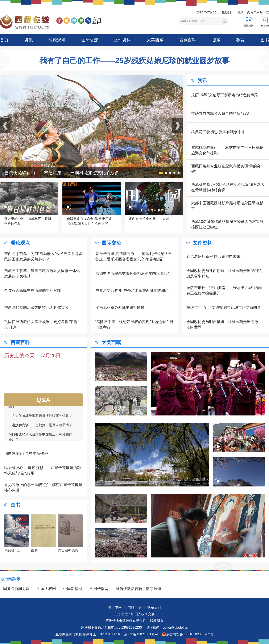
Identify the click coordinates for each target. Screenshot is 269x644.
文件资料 (122, 40)
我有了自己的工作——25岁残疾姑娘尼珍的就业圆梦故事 (134, 61)
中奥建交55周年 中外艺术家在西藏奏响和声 (132, 290)
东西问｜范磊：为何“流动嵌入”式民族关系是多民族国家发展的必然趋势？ (43, 256)
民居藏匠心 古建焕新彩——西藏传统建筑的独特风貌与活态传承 (43, 471)
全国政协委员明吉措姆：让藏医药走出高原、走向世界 (224, 325)
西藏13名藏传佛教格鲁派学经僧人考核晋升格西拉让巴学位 (227, 224)
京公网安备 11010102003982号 (188, 634)
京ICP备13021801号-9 (141, 634)
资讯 (29, 40)
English (264, 26)
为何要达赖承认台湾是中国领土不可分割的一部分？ (42, 439)
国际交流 (90, 40)
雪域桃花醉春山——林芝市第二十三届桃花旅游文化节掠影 (227, 150)
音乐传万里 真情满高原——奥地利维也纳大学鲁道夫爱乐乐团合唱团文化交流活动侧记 (134, 256)
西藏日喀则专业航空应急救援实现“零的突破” (226, 169)
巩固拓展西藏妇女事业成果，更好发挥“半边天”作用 (41, 325)
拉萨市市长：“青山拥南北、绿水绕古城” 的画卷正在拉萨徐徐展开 (224, 290)
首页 (4, 40)
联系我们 (154, 607)
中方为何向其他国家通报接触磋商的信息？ (40, 418)
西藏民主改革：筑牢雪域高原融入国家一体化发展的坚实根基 (42, 273)
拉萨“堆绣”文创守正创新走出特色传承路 (225, 95)
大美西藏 (155, 40)
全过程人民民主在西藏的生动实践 (33, 290)
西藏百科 (188, 40)
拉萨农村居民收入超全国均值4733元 (222, 113)
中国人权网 (46, 589)
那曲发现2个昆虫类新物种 (26, 453)
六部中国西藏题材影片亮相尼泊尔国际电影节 (227, 206)
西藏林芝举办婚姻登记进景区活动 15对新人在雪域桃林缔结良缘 (228, 187)
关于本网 (115, 607)
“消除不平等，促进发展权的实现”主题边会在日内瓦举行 (134, 325)
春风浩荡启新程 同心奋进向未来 (213, 256)
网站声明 (134, 607)
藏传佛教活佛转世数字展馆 (138, 589)
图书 (265, 40)
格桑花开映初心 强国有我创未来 (218, 132)
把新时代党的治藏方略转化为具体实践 (36, 308)
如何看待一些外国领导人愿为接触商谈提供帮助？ (42, 406)
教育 (240, 40)
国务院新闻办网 (16, 589)
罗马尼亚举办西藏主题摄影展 (120, 308)
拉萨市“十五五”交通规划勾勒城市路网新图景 (224, 308)
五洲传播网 (99, 589)
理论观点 (57, 40)
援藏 (216, 40)
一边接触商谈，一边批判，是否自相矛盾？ (40, 427)
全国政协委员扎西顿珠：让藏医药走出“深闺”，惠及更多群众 (225, 273)
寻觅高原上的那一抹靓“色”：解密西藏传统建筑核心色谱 (43, 488)
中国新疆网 (73, 589)
